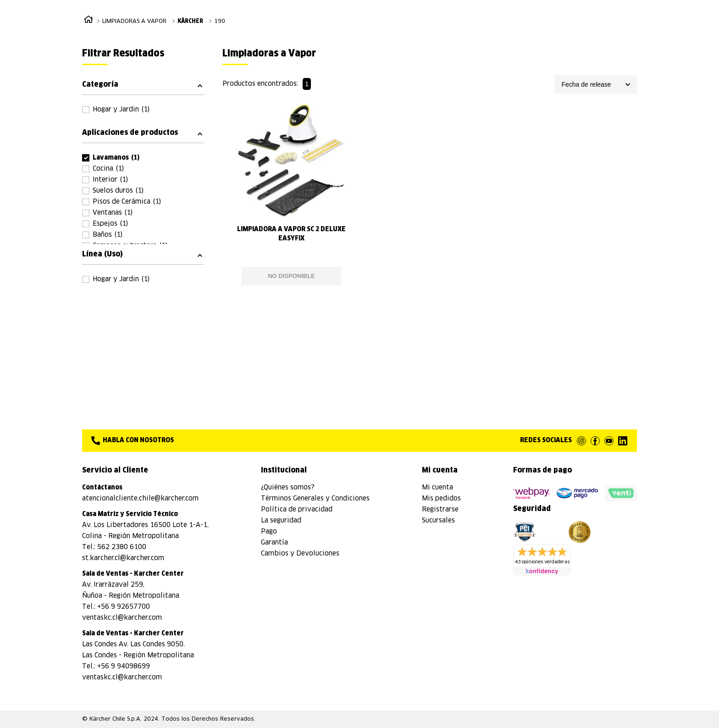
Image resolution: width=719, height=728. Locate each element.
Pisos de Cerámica (127, 202)
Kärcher (190, 22)
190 (220, 22)
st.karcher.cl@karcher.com (123, 558)
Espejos (110, 224)
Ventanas (113, 213)
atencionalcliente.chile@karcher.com (140, 499)
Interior (110, 180)
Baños (108, 235)
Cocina (108, 169)
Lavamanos (116, 158)
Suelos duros (118, 191)
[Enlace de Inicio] (88, 21)
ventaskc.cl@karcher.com (122, 618)
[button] (143, 84)
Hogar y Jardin (121, 110)
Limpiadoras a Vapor (134, 22)
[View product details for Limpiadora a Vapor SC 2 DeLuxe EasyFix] (291, 192)
